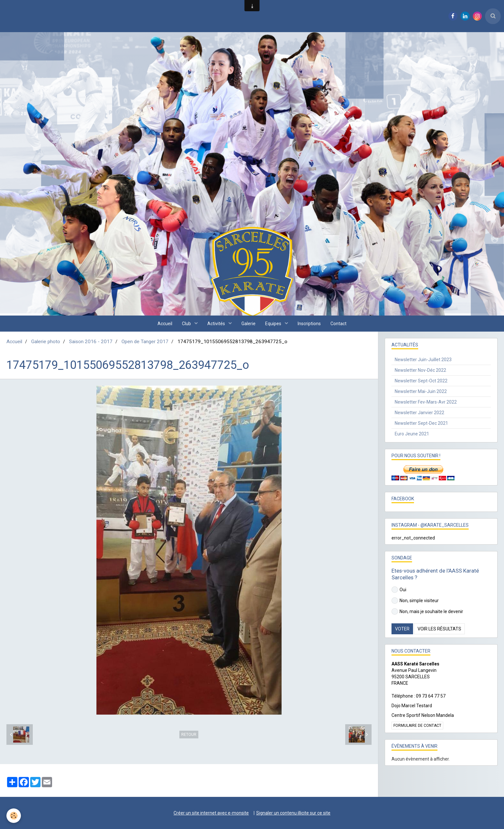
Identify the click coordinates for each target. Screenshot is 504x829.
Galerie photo (46, 342)
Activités (217, 324)
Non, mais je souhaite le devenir (427, 611)
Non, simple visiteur (415, 601)
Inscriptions (309, 324)
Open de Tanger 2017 (145, 342)
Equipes (274, 324)
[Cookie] (14, 816)
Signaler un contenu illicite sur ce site (293, 813)
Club (187, 324)
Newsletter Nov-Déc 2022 (420, 370)
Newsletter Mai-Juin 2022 (421, 391)
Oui (399, 590)
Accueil (165, 324)
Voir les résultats (439, 629)
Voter (402, 629)
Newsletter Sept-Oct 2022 (421, 381)
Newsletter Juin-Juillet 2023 (423, 360)
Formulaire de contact (417, 726)
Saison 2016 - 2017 (91, 342)
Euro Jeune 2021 (412, 434)
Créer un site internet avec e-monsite (211, 813)
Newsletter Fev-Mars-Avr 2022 (426, 402)
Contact (338, 324)
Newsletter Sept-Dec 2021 (421, 423)
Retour (189, 735)
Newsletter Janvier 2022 (419, 413)
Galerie (248, 324)
